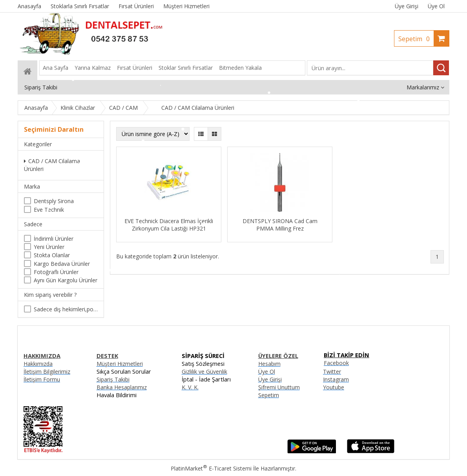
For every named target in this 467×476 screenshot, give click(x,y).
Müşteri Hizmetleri (120, 364)
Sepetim (416, 39)
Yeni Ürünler (49, 247)
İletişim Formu (42, 379)
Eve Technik (49, 210)
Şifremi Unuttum (279, 387)
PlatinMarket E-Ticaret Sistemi (211, 468)
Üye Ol (436, 6)
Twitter (332, 372)
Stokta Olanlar (52, 255)
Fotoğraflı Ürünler (56, 272)
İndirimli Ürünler (54, 239)
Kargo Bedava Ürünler (62, 264)
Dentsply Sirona (54, 201)
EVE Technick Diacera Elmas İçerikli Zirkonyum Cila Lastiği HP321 (169, 225)
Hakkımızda (38, 364)
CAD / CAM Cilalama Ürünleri (52, 165)
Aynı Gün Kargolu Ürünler (66, 280)
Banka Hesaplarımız (122, 387)
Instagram (336, 379)
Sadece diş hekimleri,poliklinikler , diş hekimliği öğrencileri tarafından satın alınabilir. (66, 309)
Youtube (334, 387)
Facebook (336, 363)
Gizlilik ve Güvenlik (204, 372)
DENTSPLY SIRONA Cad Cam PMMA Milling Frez (280, 225)
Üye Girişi (407, 6)
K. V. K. (190, 387)
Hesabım (269, 364)
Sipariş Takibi (113, 379)
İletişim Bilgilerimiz (47, 372)
